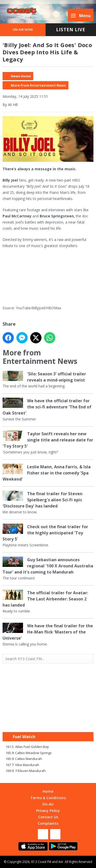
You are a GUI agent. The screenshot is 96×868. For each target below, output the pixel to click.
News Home (21, 76)
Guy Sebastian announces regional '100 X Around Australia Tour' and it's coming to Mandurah (48, 566)
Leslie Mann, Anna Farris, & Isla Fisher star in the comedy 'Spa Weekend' (47, 473)
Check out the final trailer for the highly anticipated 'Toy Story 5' (45, 533)
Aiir (61, 862)
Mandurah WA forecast (48, 722)
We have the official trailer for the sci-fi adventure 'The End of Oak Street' (47, 407)
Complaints (48, 823)
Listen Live (71, 30)
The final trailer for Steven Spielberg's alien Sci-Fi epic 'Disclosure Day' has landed (42, 500)
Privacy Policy (48, 811)
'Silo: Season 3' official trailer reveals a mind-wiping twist (57, 377)
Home (48, 791)
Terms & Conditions (48, 798)
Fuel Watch (24, 737)
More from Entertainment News (38, 85)
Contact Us (48, 817)
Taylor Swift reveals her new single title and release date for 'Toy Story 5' (48, 440)
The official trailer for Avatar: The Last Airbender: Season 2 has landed (45, 599)
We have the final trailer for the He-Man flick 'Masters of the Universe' (48, 632)
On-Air (48, 804)
